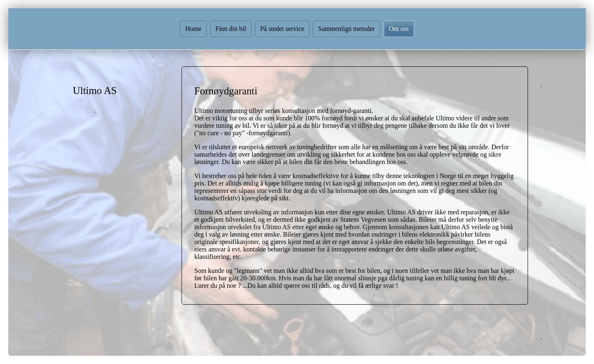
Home (193, 29)
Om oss (399, 29)
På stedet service (282, 29)
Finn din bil (231, 29)
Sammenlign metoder (346, 29)
